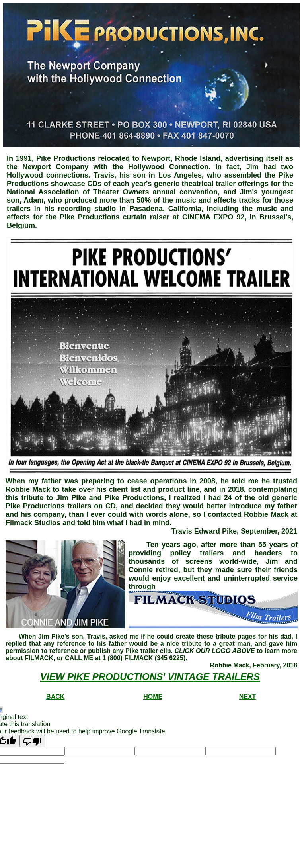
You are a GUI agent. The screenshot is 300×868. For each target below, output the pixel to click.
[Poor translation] (32, 741)
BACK (55, 697)
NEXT (248, 697)
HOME (153, 697)
